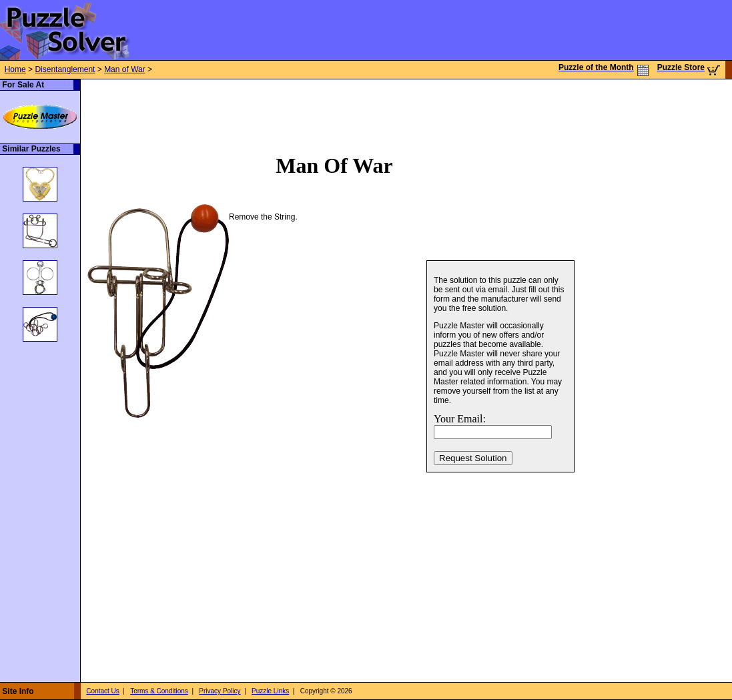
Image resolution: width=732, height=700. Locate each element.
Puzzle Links (270, 691)
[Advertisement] (324, 109)
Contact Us (102, 691)
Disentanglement (65, 69)
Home (15, 69)
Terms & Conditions (159, 691)
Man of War (125, 69)
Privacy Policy (220, 691)
